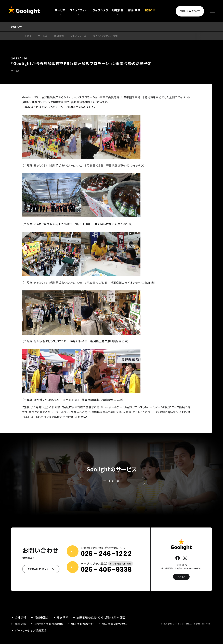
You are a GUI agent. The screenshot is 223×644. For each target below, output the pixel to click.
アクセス (181, 577)
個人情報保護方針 (82, 624)
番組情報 (59, 36)
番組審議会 (42, 617)
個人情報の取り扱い (114, 624)
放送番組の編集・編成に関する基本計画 (101, 617)
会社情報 (21, 617)
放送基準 (63, 617)
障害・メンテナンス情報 (105, 36)
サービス (43, 36)
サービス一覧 (111, 481)
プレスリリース (78, 36)
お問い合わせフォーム (41, 569)
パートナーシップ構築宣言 (31, 630)
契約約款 (21, 624)
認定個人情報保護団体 (49, 624)
